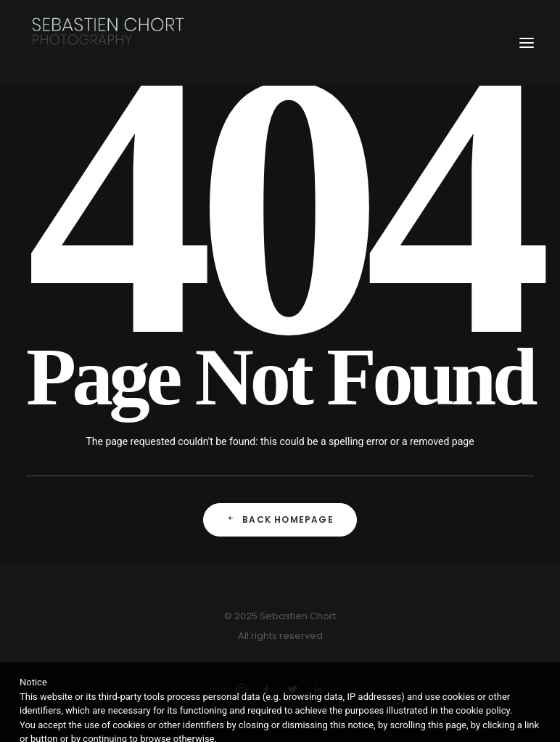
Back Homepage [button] (280, 519)
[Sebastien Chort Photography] (280, 43)
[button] (527, 43)
